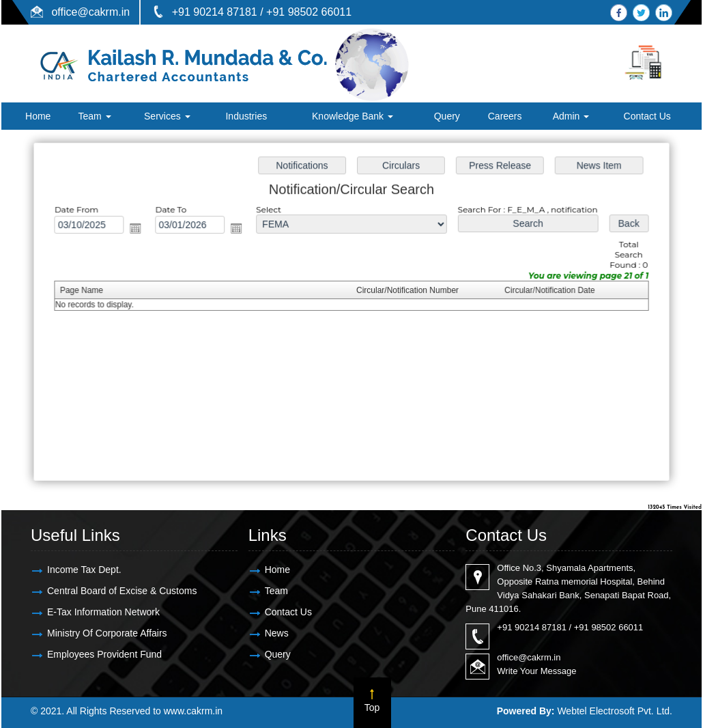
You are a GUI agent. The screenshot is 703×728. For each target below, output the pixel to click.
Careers (505, 116)
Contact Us (647, 116)
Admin (571, 116)
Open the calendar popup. (139, 229)
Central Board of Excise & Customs (122, 591)
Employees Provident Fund (104, 654)
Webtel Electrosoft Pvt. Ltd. (615, 711)
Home (38, 116)
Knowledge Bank (353, 116)
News (277, 633)
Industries (246, 116)
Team (94, 116)
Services (167, 116)
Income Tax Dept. (84, 570)
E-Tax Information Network (103, 612)
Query (447, 116)
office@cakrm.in (90, 12)
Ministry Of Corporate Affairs (107, 633)
